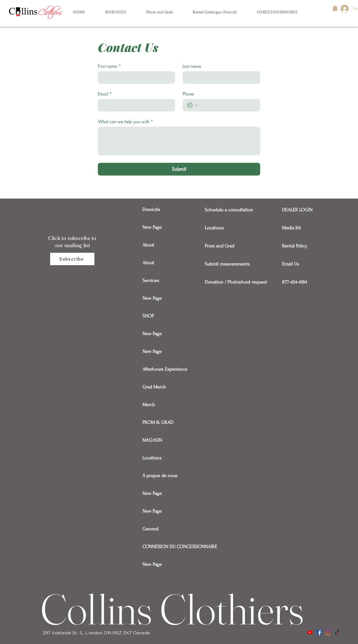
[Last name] (220, 78)
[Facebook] (319, 632)
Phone (188, 94)
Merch (149, 405)
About (148, 245)
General (150, 529)
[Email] (135, 105)
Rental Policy (295, 246)
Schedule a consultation (226, 210)
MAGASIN (152, 440)
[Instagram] (328, 632)
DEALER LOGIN (297, 210)
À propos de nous (160, 476)
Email (105, 94)
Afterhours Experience (164, 369)
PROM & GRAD (158, 422)
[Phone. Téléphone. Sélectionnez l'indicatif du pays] (193, 105)
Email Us (291, 264)
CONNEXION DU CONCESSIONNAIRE (164, 547)
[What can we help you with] (179, 141)
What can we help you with (125, 122)
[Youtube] (310, 632)
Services (151, 280)
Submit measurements (226, 264)
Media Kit (291, 228)
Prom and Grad (220, 246)
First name (109, 66)
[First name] (135, 78)
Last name (192, 66)
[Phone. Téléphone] (228, 105)
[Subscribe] (72, 259)
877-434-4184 (294, 282)
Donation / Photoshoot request (226, 282)
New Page (152, 227)
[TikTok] (337, 632)
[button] (277, 12)
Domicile (151, 209)
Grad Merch (154, 387)
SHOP (148, 316)
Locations (152, 458)
